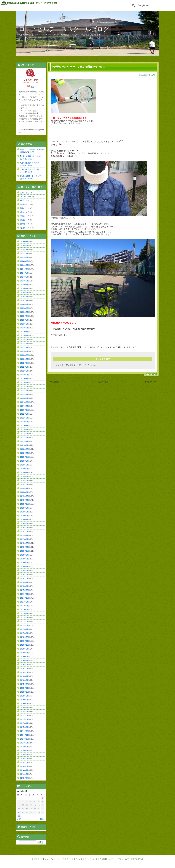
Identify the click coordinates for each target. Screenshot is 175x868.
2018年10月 (25, 551)
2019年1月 (25, 539)
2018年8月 (25, 559)
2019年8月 (25, 512)
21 (39, 809)
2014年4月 (25, 762)
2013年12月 (25, 778)
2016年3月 (25, 672)
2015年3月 (25, 719)
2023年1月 (25, 351)
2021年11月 (25, 406)
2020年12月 (25, 449)
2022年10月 (25, 363)
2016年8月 (25, 653)
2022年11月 (25, 359)
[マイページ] (41, 3)
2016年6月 (25, 661)
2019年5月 (25, 524)
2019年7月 (25, 516)
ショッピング (50, 859)
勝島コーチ (25, 208)
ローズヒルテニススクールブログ (64, 29)
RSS (32, 87)
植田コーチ (25, 220)
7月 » (42, 819)
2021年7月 (25, 422)
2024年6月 (25, 285)
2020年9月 (25, 461)
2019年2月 (25, 535)
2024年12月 (25, 261)
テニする (79, 859)
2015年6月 (25, 708)
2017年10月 (25, 598)
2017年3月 (25, 625)
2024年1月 (25, 304)
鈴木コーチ (25, 224)
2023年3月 (25, 343)
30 (19, 816)
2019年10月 (25, 504)
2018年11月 (25, 547)
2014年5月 (25, 759)
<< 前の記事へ (55, 382)
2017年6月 (25, 614)
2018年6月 (25, 567)
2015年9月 (25, 696)
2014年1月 (25, 774)
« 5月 (19, 819)
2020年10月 (25, 457)
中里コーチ (25, 200)
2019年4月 (25, 528)
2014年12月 (25, 731)
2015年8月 (25, 700)
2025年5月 (25, 242)
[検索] (148, 6)
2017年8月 (25, 606)
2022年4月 (25, 387)
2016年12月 (25, 637)
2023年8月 (25, 324)
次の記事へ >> (150, 382)
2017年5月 (25, 618)
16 (19, 809)
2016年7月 (25, 657)
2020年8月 (25, 465)
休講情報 (73, 347)
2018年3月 (25, 578)
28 (39, 812)
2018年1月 (25, 586)
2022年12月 (25, 355)
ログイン (81, 365)
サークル (70, 859)
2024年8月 (25, 277)
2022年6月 (25, 379)
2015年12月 (25, 684)
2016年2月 (25, 676)
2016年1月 (25, 680)
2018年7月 (25, 563)
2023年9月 (25, 320)
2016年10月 (25, 645)
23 (19, 812)
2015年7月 (25, 704)
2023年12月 (25, 308)
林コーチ (24, 212)
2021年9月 (25, 414)
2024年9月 (25, 273)
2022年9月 (25, 367)
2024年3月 (25, 297)
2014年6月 (25, 755)
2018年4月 (25, 575)
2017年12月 (25, 590)
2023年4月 (25, 340)
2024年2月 (25, 300)
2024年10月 (25, 269)
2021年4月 (25, 434)
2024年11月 (25, 265)
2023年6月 (25, 332)
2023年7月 (25, 328)
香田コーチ (82, 347)
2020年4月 (25, 481)
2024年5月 (25, 289)
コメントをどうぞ (129, 347)
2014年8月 (25, 747)
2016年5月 (25, 665)
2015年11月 (25, 688)
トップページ (37, 859)
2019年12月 (25, 496)
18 (27, 809)
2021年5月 (25, 430)
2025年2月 (25, 253)
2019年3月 (25, 531)
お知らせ (64, 347)
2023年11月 (25, 312)
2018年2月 (25, 582)
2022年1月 (25, 398)
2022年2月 (25, 394)
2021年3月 (25, 437)
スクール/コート (91, 859)
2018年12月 (25, 543)
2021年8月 (25, 418)
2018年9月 (25, 555)
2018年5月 (25, 571)
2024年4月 (25, 293)
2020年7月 (25, 469)
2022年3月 (25, 390)
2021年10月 (25, 410)
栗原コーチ (25, 216)
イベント (112, 859)
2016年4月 (25, 668)
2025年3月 (25, 250)
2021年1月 (25, 445)
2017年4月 (25, 621)
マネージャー (26, 197)
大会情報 (103, 859)
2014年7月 (25, 751)
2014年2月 (25, 770)
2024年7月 (25, 281)
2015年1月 (25, 727)
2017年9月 (25, 602)
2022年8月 (25, 371)
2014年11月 (25, 735)
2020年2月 (25, 488)
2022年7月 (25, 375)
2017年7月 (25, 610)
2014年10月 (25, 739)
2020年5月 (25, 477)
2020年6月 (25, 473)
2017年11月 (25, 594)
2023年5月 (25, 336)
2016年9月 (25, 649)
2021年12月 (25, 402)
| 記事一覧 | (103, 382)
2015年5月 (25, 712)
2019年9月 (25, 508)
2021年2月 (25, 441)
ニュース (61, 859)
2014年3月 (25, 766)
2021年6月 (25, 426)
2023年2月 (25, 347)
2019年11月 (25, 500)
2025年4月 (25, 246)
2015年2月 (25, 723)
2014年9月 (25, 743)
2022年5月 (25, 383)
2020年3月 (25, 484)
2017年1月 (25, 633)
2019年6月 (25, 520)
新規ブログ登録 (137, 859)
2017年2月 (25, 629)
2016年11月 (25, 641)
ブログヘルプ (123, 859)
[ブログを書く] (53, 3)
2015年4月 (25, 715)
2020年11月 (25, 453)
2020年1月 (25, 492)
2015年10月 (25, 692)
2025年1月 (25, 257)
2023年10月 (25, 316)
